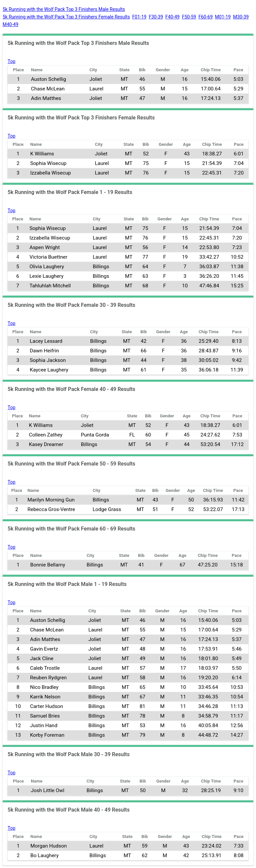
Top (12, 61)
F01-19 (139, 17)
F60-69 (206, 17)
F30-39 (156, 17)
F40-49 (173, 17)
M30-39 (241, 17)
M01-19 (223, 17)
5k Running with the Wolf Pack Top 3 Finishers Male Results (64, 9)
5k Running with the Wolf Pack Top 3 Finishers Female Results (66, 17)
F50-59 (189, 17)
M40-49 (11, 24)
